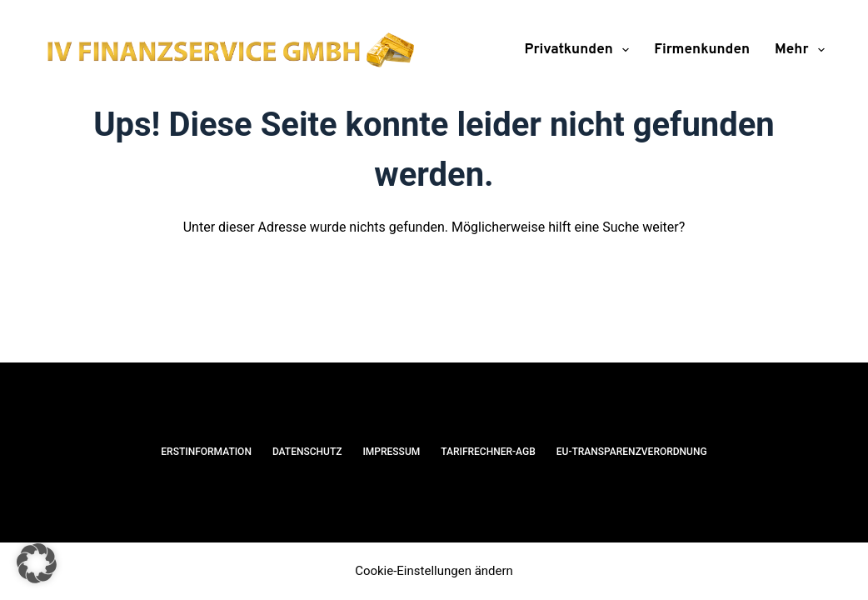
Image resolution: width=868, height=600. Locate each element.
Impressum (391, 452)
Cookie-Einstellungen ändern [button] (434, 571)
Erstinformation (206, 452)
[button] (37, 563)
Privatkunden (581, 50)
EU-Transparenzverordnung (632, 452)
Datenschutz (307, 452)
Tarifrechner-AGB (488, 452)
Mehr (800, 50)
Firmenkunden (702, 50)
